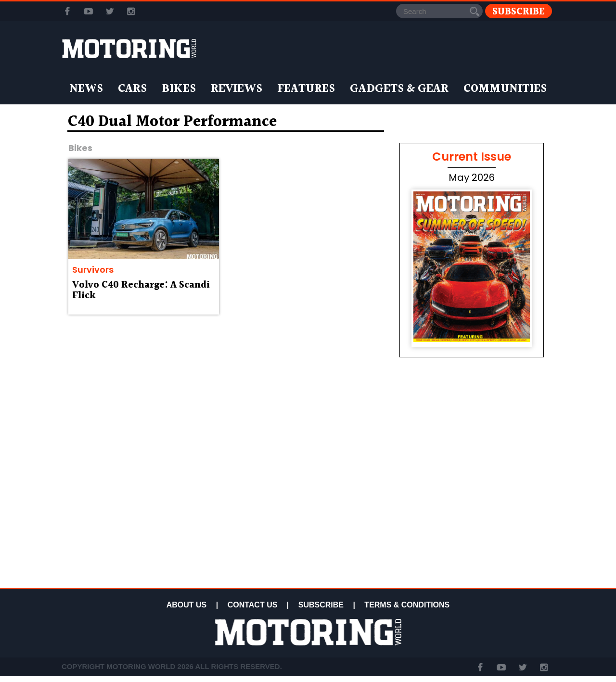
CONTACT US (253, 605)
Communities (505, 89)
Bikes (179, 89)
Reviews (237, 89)
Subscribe (519, 11)
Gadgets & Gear (399, 89)
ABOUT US (187, 605)
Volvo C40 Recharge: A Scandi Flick (141, 290)
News (86, 89)
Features (306, 89)
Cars (132, 89)
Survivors (93, 270)
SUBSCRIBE (321, 605)
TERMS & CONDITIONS (407, 605)
